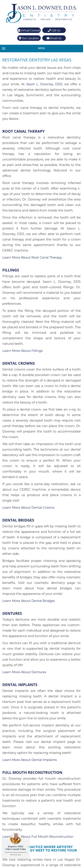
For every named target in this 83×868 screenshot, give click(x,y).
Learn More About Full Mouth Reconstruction (35, 717)
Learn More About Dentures (23, 574)
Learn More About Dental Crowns (27, 426)
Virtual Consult (29, 30)
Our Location (29, 38)
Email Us (54, 38)
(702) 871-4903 (46, 812)
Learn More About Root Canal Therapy (30, 219)
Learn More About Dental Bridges (27, 508)
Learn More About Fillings (21, 296)
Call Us (54, 30)
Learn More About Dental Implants (28, 651)
